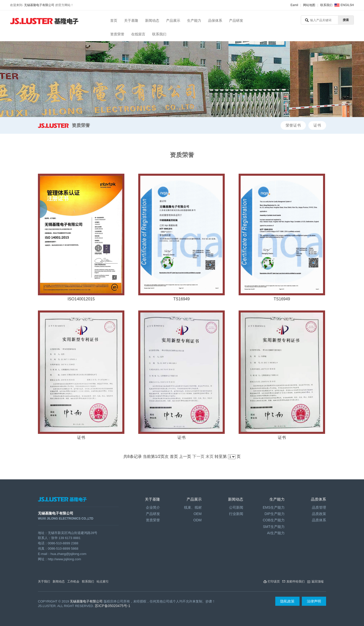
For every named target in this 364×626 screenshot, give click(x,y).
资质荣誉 (117, 34)
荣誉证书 (293, 125)
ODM (198, 520)
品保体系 (215, 20)
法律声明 (314, 601)
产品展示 (173, 20)
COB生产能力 (274, 520)
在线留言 (138, 34)
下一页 (198, 456)
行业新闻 (236, 514)
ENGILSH (347, 5)
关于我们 (44, 582)
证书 (317, 125)
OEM (198, 514)
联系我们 (326, 5)
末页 (210, 456)
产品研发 (236, 20)
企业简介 (153, 507)
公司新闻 (236, 507)
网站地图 (309, 5)
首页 (114, 20)
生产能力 (194, 20)
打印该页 (274, 582)
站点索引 (103, 582)
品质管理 (319, 507)
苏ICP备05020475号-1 (112, 606)
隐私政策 (287, 601)
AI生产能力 (276, 533)
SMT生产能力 (274, 527)
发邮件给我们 (295, 582)
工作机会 (73, 582)
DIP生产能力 (274, 514)
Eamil (294, 5)
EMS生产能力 (274, 507)
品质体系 (319, 520)
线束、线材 (193, 507)
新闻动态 (152, 20)
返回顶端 (317, 582)
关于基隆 (131, 20)
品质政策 (319, 514)
